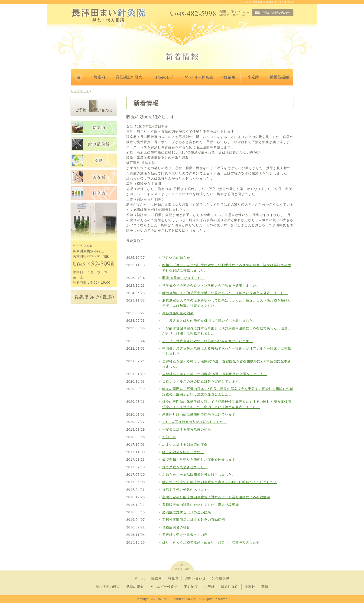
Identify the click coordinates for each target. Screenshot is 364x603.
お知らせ (169, 437)
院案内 (157, 578)
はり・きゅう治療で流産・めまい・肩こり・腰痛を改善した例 (211, 542)
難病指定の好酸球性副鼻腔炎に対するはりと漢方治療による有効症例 (216, 497)
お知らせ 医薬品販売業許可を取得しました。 (199, 475)
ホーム (140, 578)
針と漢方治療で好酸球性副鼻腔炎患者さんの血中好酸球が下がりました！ (220, 482)
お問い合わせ (195, 578)
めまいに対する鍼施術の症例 (185, 445)
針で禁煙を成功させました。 (185, 467)
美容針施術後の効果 (178, 313)
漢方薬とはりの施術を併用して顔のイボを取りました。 (209, 321)
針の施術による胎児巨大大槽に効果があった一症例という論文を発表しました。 (225, 293)
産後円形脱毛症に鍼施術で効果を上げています (199, 414)
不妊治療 (191, 587)
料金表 (173, 578)
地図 (106, 256)
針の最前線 (221, 578)
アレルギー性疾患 (164, 587)
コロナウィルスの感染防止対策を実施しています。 (202, 381)
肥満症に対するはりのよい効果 (187, 512)
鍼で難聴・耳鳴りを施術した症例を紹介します (199, 459)
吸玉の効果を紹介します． (183, 452)
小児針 (210, 587)
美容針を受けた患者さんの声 (185, 535)
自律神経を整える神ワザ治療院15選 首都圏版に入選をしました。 (215, 374)
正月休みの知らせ (176, 258)
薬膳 (265, 587)
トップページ (80, 91)
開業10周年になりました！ (184, 278)
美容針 (250, 587)
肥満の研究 (135, 587)
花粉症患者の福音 (176, 527)
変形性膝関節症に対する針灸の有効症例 (194, 520)
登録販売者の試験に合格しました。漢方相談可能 (201, 505)
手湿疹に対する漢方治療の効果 (187, 429)
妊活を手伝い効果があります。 (187, 490)
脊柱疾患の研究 (108, 587)
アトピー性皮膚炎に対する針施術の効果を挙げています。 (208, 341)
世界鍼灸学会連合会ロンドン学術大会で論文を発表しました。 (211, 285)
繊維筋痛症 (230, 587)
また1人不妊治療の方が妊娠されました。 (195, 422)
